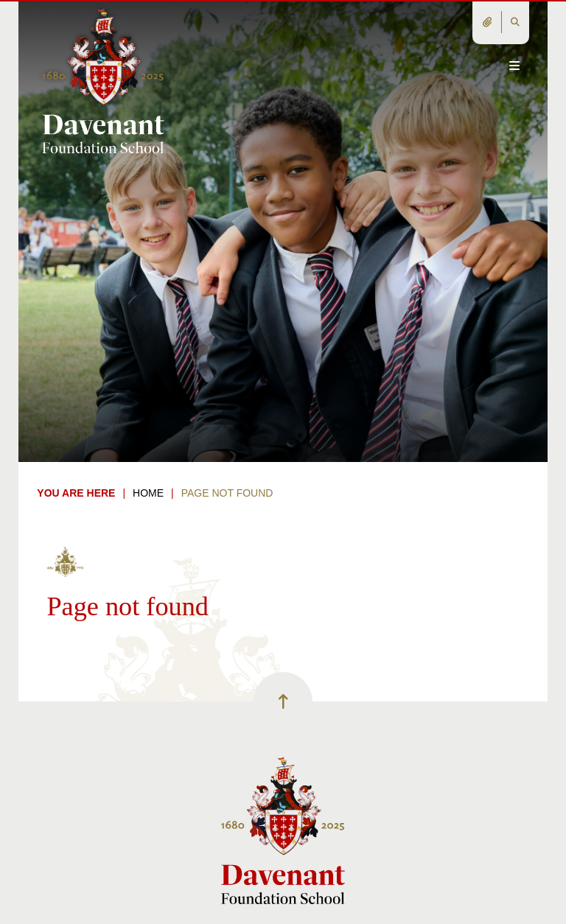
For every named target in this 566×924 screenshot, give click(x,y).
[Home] (103, 80)
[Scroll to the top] (283, 701)
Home (148, 493)
